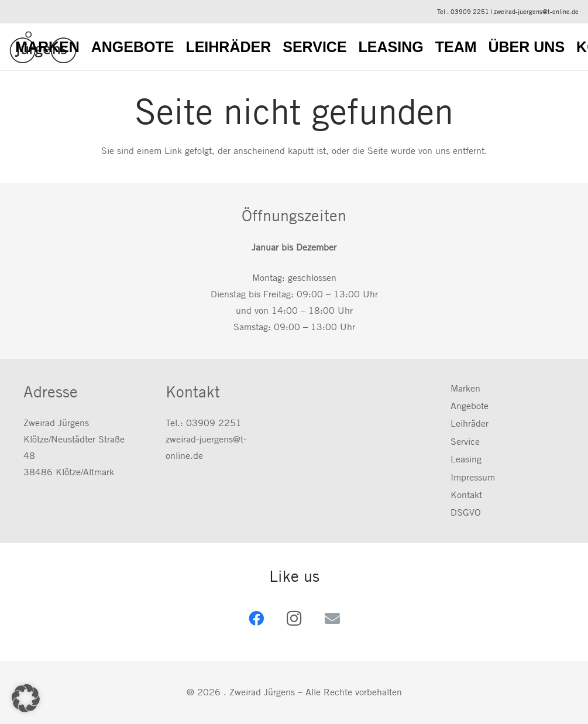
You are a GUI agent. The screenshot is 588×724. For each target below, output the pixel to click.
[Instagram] (294, 618)
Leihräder (470, 423)
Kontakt (466, 495)
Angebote (470, 406)
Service (465, 442)
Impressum (473, 477)
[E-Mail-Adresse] (332, 618)
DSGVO (466, 512)
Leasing (466, 459)
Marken (465, 388)
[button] (26, 698)
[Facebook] (256, 618)
